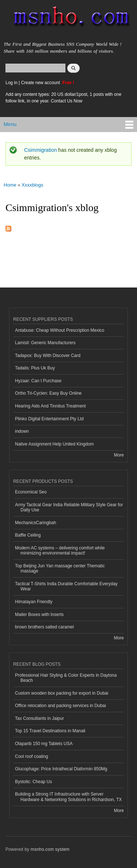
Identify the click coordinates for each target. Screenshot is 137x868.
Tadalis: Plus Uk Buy (35, 368)
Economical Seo (31, 492)
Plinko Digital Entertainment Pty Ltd (49, 419)
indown (22, 431)
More (119, 455)
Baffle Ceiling (28, 535)
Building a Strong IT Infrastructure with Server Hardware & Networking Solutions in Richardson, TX (68, 797)
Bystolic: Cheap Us (33, 782)
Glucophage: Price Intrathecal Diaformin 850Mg (61, 769)
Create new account (41, 83)
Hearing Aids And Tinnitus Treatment (50, 406)
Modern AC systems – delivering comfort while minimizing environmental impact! (60, 551)
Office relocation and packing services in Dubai (60, 706)
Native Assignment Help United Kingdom (54, 444)
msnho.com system (50, 849)
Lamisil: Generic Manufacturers (45, 343)
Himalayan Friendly (34, 602)
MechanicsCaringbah (36, 523)
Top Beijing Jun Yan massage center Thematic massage (60, 568)
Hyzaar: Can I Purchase (38, 381)
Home (10, 185)
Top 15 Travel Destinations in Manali (50, 731)
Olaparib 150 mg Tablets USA (44, 744)
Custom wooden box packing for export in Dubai (62, 693)
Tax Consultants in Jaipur (39, 718)
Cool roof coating (32, 756)
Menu (10, 124)
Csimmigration (40, 150)
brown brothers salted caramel (44, 627)
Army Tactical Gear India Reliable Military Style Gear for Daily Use (69, 507)
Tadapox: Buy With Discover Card (48, 356)
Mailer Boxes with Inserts (39, 615)
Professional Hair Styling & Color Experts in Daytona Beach (66, 678)
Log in (12, 83)
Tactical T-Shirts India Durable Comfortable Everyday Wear (66, 586)
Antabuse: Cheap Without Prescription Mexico (60, 330)
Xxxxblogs (32, 185)
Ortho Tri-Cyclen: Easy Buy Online (48, 393)
